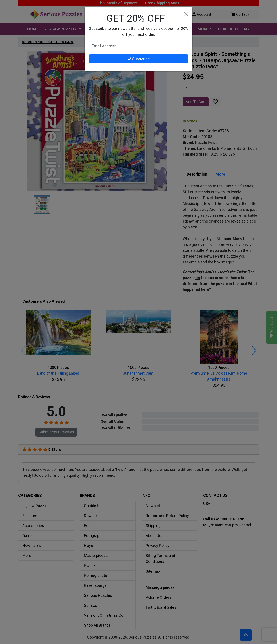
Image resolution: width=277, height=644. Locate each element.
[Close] (186, 14)
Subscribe (139, 59)
